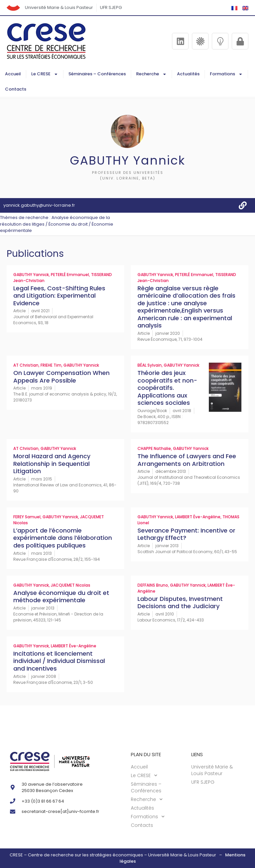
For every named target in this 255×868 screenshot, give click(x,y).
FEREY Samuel (27, 517)
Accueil (13, 74)
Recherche (151, 74)
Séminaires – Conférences (97, 74)
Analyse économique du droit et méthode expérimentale (61, 597)
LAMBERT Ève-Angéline (198, 517)
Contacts (16, 89)
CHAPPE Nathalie (154, 448)
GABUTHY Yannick (31, 275)
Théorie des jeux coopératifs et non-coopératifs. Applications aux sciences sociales (167, 388)
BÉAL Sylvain (150, 365)
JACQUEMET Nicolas (71, 585)
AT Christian (26, 365)
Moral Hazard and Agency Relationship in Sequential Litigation (52, 464)
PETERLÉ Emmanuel (70, 275)
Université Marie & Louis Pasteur (59, 7)
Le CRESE (45, 74)
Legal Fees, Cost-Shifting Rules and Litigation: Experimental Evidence (59, 296)
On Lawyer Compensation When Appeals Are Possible (61, 377)
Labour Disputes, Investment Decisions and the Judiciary (180, 603)
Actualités (188, 74)
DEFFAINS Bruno (153, 585)
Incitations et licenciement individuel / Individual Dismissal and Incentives (59, 661)
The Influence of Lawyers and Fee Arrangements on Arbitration (187, 460)
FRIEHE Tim (51, 365)
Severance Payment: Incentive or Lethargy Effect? (186, 534)
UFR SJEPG (111, 7)
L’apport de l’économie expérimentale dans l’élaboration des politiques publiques (63, 538)
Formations (226, 74)
